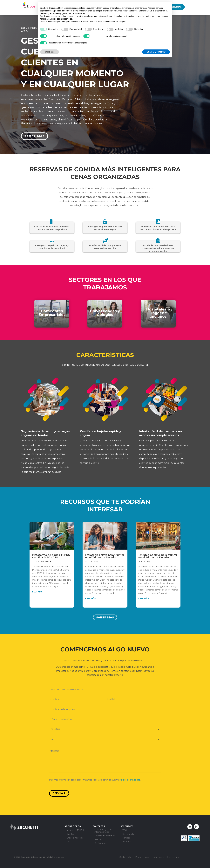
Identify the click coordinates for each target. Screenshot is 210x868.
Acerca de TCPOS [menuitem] (75, 830)
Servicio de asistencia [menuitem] (105, 836)
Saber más (34, 136)
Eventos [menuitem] (126, 842)
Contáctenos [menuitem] (101, 843)
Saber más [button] (50, 52)
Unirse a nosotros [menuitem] (75, 838)
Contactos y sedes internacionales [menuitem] (103, 831)
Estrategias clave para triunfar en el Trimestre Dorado (105, 556)
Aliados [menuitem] (98, 840)
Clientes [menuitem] (70, 834)
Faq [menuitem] (68, 842)
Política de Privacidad (130, 780)
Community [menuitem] (128, 834)
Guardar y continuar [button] (156, 52)
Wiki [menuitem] (125, 830)
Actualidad (46, 562)
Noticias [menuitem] (126, 838)
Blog (96, 562)
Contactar (177, 7)
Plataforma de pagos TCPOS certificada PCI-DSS (51, 556)
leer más (37, 592)
